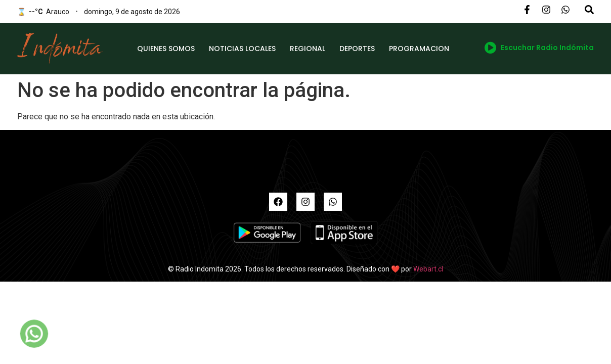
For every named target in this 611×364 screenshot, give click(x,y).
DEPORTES (357, 49)
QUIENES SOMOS (166, 49)
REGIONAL (308, 49)
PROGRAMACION (419, 49)
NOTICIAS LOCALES (242, 49)
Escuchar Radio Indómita (539, 48)
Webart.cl (428, 269)
